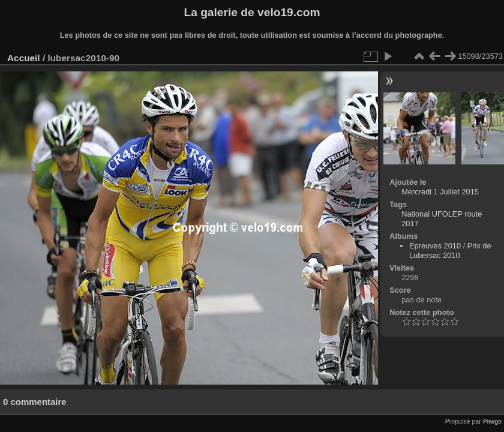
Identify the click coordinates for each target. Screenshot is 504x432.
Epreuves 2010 (435, 246)
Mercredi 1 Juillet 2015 (440, 192)
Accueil (24, 58)
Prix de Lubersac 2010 (450, 250)
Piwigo (492, 421)
